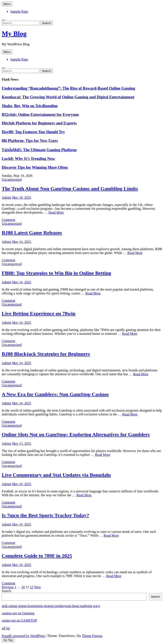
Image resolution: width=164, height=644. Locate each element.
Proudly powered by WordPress (23, 636)
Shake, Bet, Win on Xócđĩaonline (30, 106)
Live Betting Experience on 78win (39, 313)
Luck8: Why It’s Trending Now (28, 159)
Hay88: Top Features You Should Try (33, 132)
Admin (6, 197)
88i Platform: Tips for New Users (30, 141)
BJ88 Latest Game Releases (32, 233)
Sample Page (19, 11)
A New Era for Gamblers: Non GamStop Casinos (55, 394)
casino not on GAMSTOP (19, 620)
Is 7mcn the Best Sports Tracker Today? (45, 515)
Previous (8, 587)
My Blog (14, 34)
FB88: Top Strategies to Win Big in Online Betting (56, 273)
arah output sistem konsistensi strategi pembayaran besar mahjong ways (51, 606)
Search (6, 591)
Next (37, 587)
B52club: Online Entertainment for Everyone (40, 114)
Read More (56, 212)
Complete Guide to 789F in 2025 (37, 556)
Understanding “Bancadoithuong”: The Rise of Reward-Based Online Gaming (68, 88)
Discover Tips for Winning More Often (35, 167)
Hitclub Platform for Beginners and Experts (39, 123)
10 (23, 587)
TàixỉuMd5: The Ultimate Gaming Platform (39, 150)
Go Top (8, 640)
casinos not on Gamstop (18, 613)
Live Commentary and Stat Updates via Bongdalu (56, 475)
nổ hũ (6, 628)
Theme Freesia (92, 636)
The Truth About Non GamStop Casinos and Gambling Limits (70, 189)
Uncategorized (12, 179)
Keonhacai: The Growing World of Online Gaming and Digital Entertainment (68, 97)
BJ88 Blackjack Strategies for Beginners (46, 354)
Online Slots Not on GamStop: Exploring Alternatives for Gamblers (76, 434)
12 (31, 587)
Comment (8, 220)
